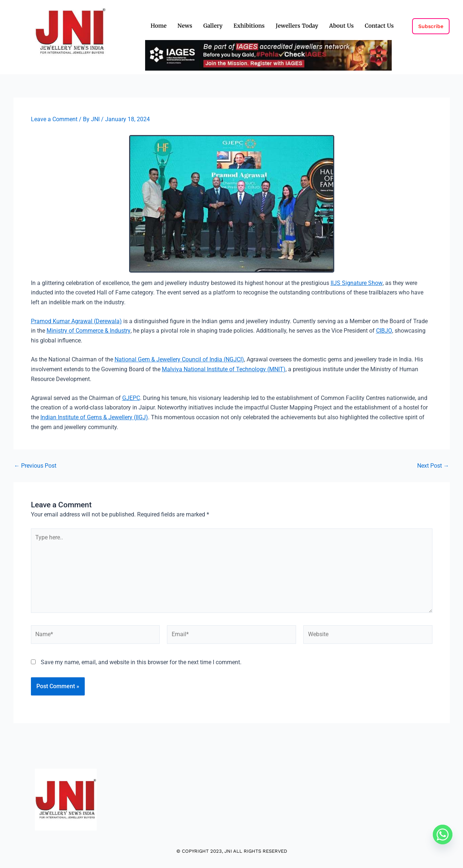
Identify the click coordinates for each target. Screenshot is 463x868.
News (185, 26)
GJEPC (131, 397)
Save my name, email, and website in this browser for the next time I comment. (141, 663)
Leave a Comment (54, 119)
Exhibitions (249, 26)
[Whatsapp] (443, 835)
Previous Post (35, 465)
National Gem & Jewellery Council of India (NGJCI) (179, 359)
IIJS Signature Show (356, 283)
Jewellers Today (297, 26)
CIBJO (384, 330)
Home (159, 26)
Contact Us (379, 26)
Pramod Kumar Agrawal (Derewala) (76, 321)
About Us (342, 26)
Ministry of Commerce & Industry (88, 330)
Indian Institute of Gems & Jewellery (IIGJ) (94, 416)
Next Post (433, 465)
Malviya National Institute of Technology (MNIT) (224, 368)
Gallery (213, 26)
